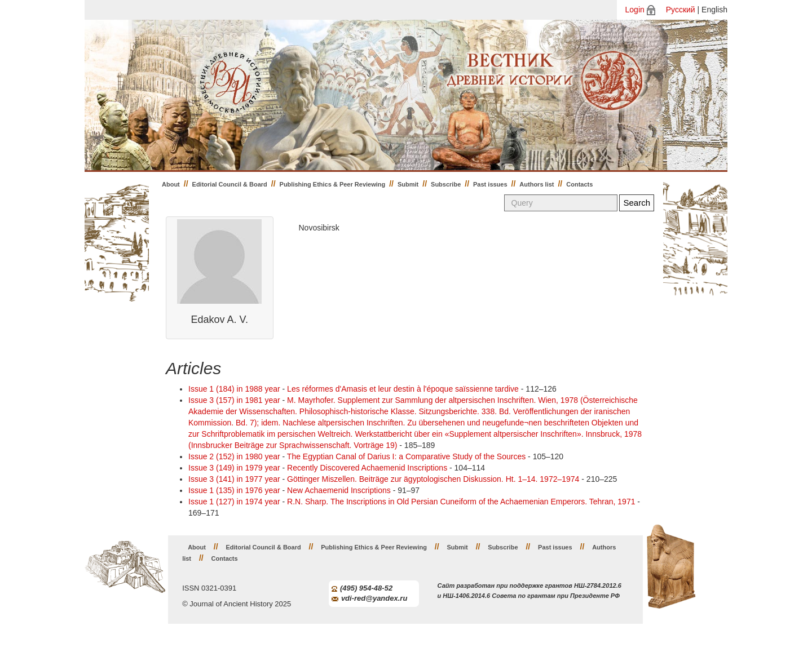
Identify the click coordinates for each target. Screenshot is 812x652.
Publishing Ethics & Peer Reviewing (333, 184)
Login (635, 10)
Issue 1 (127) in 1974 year (234, 502)
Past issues (490, 184)
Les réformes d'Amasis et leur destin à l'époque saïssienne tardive (403, 389)
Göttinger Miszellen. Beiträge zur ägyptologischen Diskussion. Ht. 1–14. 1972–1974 (433, 479)
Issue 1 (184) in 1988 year (234, 389)
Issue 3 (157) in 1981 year (234, 400)
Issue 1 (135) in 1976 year (234, 490)
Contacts (579, 184)
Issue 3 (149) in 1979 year (234, 468)
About (171, 184)
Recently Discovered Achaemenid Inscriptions (367, 468)
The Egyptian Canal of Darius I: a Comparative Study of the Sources (406, 456)
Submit (408, 184)
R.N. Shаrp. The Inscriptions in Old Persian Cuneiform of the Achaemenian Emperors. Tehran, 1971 (461, 502)
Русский (681, 10)
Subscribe (446, 184)
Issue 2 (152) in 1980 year (234, 456)
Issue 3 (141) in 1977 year (234, 479)
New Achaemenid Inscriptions (339, 490)
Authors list (537, 184)
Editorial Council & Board (230, 184)
